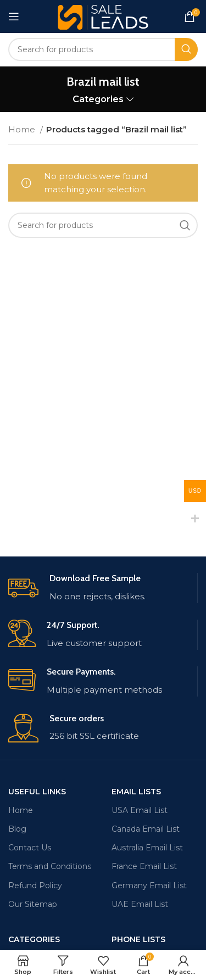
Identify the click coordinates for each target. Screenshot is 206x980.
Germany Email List (149, 886)
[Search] (103, 49)
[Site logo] (103, 16)
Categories (98, 99)
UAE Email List (140, 904)
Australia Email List (147, 848)
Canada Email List (146, 829)
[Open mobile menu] (14, 16)
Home (23, 129)
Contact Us (30, 848)
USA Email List (140, 810)
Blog (17, 829)
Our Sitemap (33, 904)
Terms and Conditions (50, 866)
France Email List (144, 866)
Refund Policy (35, 886)
